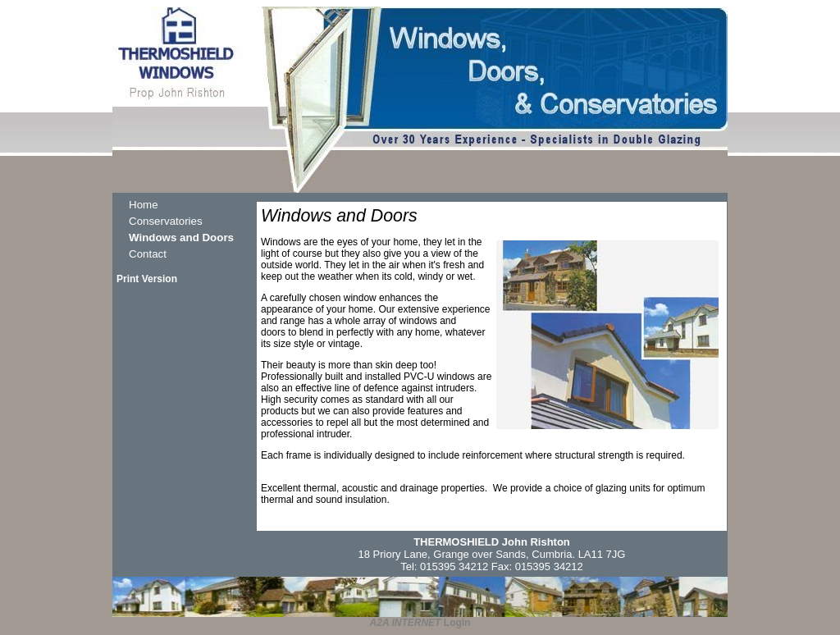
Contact (148, 254)
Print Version (147, 279)
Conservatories (166, 221)
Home (144, 205)
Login (457, 623)
